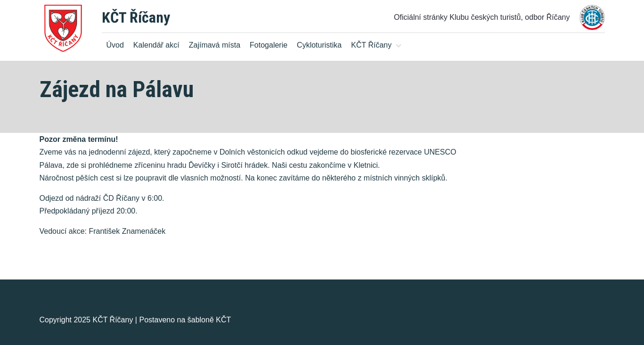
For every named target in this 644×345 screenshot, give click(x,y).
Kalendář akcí (156, 45)
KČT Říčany (136, 17)
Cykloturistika (319, 45)
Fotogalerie (269, 45)
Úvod (115, 45)
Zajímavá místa (215, 45)
